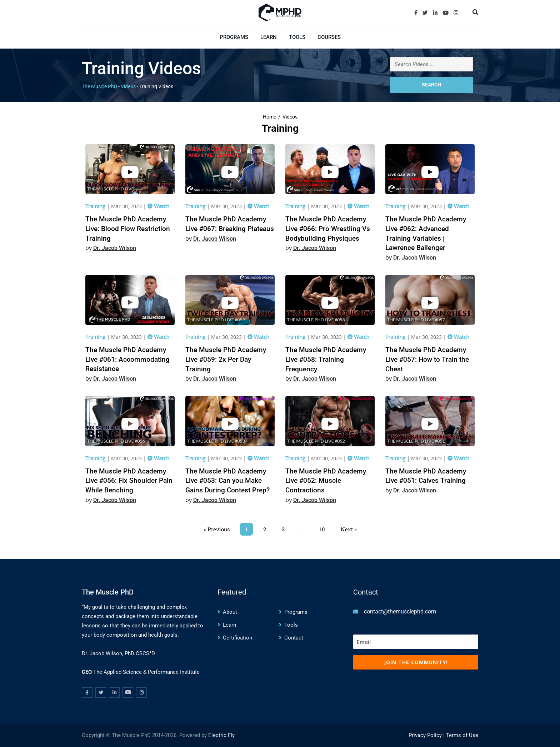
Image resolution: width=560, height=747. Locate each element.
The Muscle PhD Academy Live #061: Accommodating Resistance (127, 359)
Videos (290, 117)
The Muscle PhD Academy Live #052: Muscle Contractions (326, 481)
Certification (237, 638)
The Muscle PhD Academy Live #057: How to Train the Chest (427, 359)
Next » (349, 529)
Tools (297, 37)
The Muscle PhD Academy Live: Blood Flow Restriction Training (128, 229)
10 (325, 528)
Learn (269, 37)
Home (269, 117)
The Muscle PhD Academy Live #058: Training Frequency (326, 359)
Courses (329, 37)
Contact (294, 638)
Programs (234, 37)
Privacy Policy (425, 735)
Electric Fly (221, 735)
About (230, 612)
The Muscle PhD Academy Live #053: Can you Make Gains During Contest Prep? (227, 481)
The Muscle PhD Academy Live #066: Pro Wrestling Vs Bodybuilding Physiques (328, 229)
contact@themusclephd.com (400, 611)
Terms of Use (462, 735)
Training (96, 206)
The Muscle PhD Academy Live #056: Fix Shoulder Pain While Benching (129, 481)
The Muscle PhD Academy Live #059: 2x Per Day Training (226, 359)
